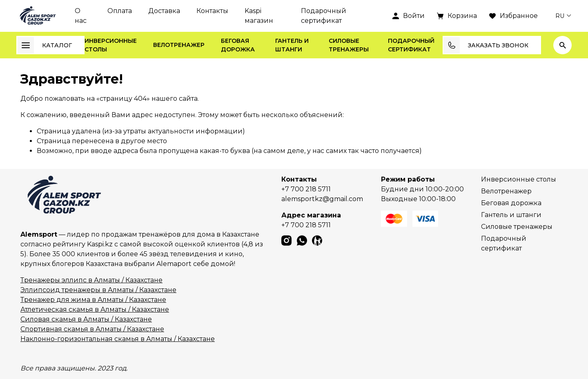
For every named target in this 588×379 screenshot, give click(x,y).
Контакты (212, 11)
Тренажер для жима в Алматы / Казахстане (93, 300)
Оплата (120, 11)
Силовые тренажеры (349, 45)
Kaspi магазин (259, 16)
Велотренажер (179, 45)
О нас (81, 16)
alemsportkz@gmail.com (322, 199)
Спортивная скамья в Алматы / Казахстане (92, 329)
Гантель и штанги (292, 45)
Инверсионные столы (111, 45)
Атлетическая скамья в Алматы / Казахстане (95, 309)
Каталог (45, 45)
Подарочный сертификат (324, 16)
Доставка (164, 11)
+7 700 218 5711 (306, 189)
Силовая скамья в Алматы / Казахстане (86, 319)
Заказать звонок (486, 45)
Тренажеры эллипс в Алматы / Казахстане (91, 280)
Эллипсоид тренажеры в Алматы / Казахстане (98, 290)
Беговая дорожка (238, 45)
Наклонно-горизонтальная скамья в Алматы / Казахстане (118, 339)
